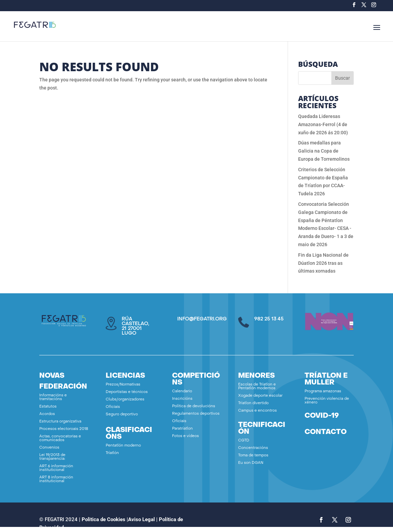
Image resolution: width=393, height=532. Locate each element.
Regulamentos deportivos (196, 414)
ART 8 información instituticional (56, 479)
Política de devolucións (194, 406)
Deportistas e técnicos (127, 392)
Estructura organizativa (60, 422)
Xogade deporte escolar (260, 396)
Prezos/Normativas (123, 385)
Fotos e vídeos (185, 436)
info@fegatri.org (202, 319)
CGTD (244, 441)
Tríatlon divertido (253, 403)
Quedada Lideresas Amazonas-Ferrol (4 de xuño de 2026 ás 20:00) (323, 124)
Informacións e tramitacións (53, 397)
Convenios (49, 448)
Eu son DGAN (251, 463)
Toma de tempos (253, 456)
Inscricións (182, 399)
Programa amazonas (323, 391)
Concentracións (253, 448)
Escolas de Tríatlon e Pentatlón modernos (257, 387)
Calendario (182, 391)
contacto (326, 432)
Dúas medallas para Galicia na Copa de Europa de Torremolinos (324, 151)
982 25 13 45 (269, 319)
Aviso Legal (141, 519)
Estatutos (48, 407)
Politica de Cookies (104, 519)
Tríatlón (112, 453)
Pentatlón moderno (123, 446)
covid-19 (322, 416)
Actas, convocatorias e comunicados (60, 438)
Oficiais (113, 407)
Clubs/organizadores (125, 400)
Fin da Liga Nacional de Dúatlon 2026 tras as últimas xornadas (323, 263)
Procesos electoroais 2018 (64, 429)
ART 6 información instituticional (56, 468)
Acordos (47, 414)
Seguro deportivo (122, 415)
